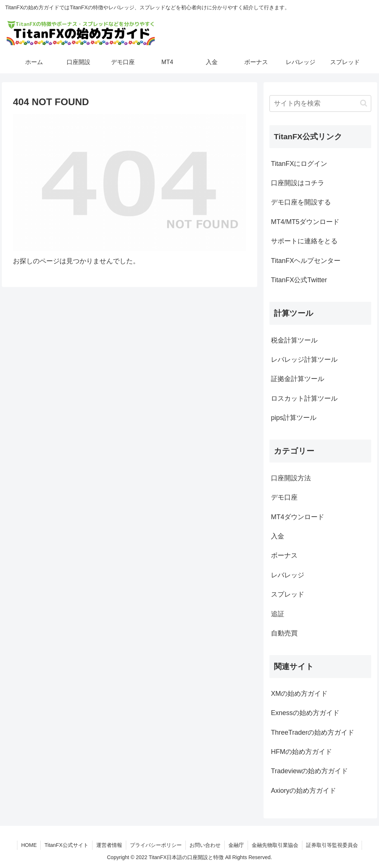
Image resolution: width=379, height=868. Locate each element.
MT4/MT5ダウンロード (305, 222)
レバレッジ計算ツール (304, 360)
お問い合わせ (205, 845)
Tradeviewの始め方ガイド (309, 771)
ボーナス (284, 555)
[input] (320, 104)
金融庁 (236, 845)
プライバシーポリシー (156, 845)
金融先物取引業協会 (275, 845)
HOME (29, 845)
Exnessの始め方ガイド (305, 713)
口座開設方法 (291, 478)
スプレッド (288, 594)
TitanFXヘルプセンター (306, 261)
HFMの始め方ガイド (301, 752)
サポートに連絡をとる (304, 241)
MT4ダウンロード (298, 517)
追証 (278, 614)
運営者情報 (109, 845)
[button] (364, 103)
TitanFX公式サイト (66, 845)
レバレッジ (288, 575)
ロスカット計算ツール (304, 398)
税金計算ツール (294, 340)
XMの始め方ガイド (299, 694)
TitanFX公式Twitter (299, 280)
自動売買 (284, 633)
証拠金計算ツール (298, 379)
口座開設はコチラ (298, 183)
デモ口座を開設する (301, 202)
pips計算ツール (294, 418)
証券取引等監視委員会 (332, 845)
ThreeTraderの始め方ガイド (313, 732)
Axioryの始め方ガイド (303, 791)
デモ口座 (284, 497)
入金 (278, 536)
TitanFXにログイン (299, 164)
